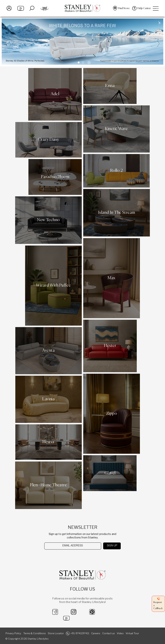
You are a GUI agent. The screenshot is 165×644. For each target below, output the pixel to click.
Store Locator (56, 633)
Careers (96, 633)
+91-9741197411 (80, 633)
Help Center (144, 8)
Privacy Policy (13, 633)
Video (120, 633)
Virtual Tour (132, 633)
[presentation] (63, 557)
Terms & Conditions (35, 633)
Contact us (109, 633)
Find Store (124, 8)
